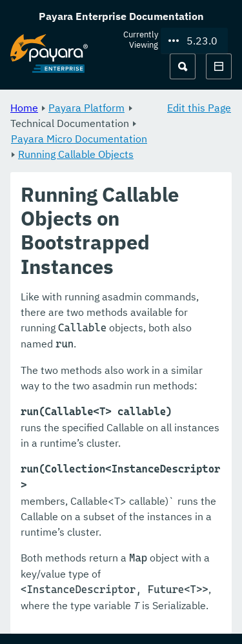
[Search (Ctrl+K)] (183, 66)
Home (24, 108)
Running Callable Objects (76, 154)
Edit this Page (199, 108)
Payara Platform (86, 108)
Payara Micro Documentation (79, 139)
